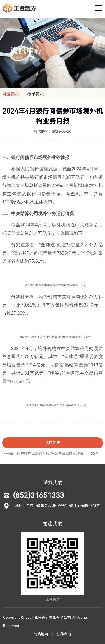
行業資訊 (36, 94)
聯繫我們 (53, 483)
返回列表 (53, 443)
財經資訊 (11, 94)
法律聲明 (64, 634)
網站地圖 (41, 634)
